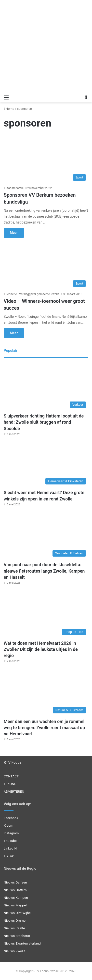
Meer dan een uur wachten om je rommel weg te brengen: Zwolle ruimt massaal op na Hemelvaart (44, 728)
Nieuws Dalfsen (15, 882)
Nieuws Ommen (16, 920)
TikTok (9, 856)
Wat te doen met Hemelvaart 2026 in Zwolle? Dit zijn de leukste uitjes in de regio (41, 649)
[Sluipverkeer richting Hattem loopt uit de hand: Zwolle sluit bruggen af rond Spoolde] (46, 387)
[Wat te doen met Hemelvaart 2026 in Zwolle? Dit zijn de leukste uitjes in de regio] (46, 614)
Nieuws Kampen (16, 898)
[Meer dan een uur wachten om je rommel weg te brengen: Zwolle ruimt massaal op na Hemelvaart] (46, 692)
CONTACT (11, 776)
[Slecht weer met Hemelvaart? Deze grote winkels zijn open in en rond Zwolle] (46, 463)
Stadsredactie (14, 188)
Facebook (11, 818)
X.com (8, 825)
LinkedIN (10, 848)
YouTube (10, 841)
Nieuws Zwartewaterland (22, 943)
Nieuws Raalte (14, 928)
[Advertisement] (46, 46)
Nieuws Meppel (15, 905)
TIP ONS (10, 784)
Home (9, 109)
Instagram (11, 833)
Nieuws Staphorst (17, 936)
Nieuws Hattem (15, 890)
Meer (14, 233)
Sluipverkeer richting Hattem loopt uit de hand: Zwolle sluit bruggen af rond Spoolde (44, 422)
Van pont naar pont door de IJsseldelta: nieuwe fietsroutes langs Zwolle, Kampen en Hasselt (44, 571)
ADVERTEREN (14, 791)
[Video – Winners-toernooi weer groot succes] (46, 265)
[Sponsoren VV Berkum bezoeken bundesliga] (46, 159)
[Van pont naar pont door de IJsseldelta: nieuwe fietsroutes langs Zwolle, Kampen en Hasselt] (46, 535)
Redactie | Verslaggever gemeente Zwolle (32, 294)
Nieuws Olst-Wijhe (17, 913)
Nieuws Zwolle (14, 951)
